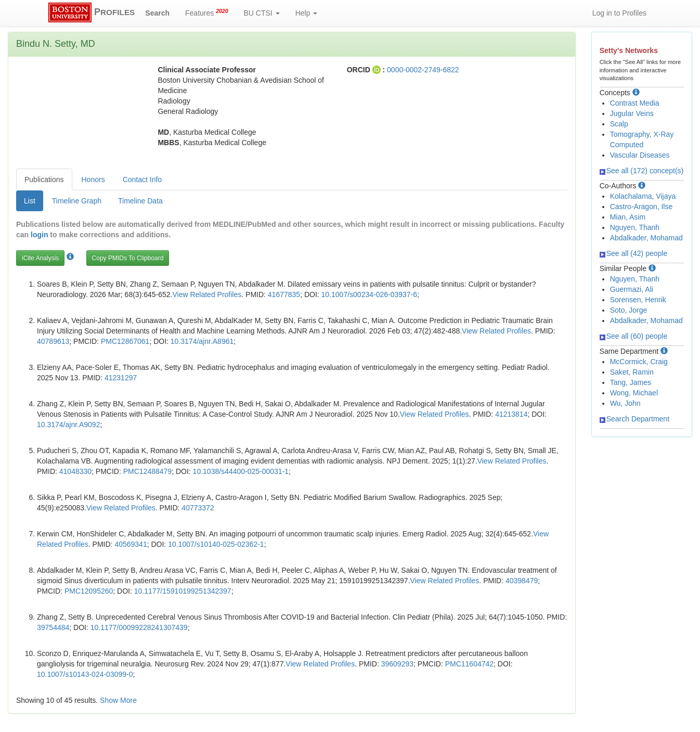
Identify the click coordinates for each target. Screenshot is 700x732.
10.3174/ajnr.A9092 (68, 425)
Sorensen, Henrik (638, 300)
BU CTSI (262, 13)
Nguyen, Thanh (635, 227)
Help (307, 13)
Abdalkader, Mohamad (646, 238)
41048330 (75, 471)
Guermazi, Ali (632, 289)
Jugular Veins (632, 113)
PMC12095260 (89, 591)
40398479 (522, 581)
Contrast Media (635, 103)
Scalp (619, 124)
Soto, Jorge (629, 310)
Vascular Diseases (640, 155)
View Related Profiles (207, 294)
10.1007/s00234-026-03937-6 (370, 294)
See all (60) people (634, 336)
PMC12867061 (125, 341)
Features (207, 12)
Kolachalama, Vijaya (643, 196)
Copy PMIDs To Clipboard (128, 258)
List (30, 201)
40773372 (198, 508)
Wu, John (625, 403)
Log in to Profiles (619, 13)
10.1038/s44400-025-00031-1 (241, 471)
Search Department (634, 419)
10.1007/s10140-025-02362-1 (216, 544)
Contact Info (142, 179)
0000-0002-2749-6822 (423, 70)
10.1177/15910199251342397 (183, 591)
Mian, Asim (628, 217)
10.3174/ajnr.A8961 (202, 341)
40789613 (53, 341)
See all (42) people (634, 253)
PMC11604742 (469, 664)
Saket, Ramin (632, 372)
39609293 (397, 664)
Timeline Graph (77, 201)
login (39, 235)
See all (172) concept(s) (642, 171)
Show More (118, 700)
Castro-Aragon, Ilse (641, 207)
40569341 (131, 544)
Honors (93, 179)
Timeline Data (140, 201)
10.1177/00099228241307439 (139, 627)
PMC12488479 (147, 471)
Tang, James (631, 382)
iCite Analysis (40, 258)
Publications (44, 179)
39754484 (53, 627)
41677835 (284, 294)
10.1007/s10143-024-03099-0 (85, 674)
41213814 (511, 414)
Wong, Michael (634, 393)
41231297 (121, 378)
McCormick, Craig (639, 362)
